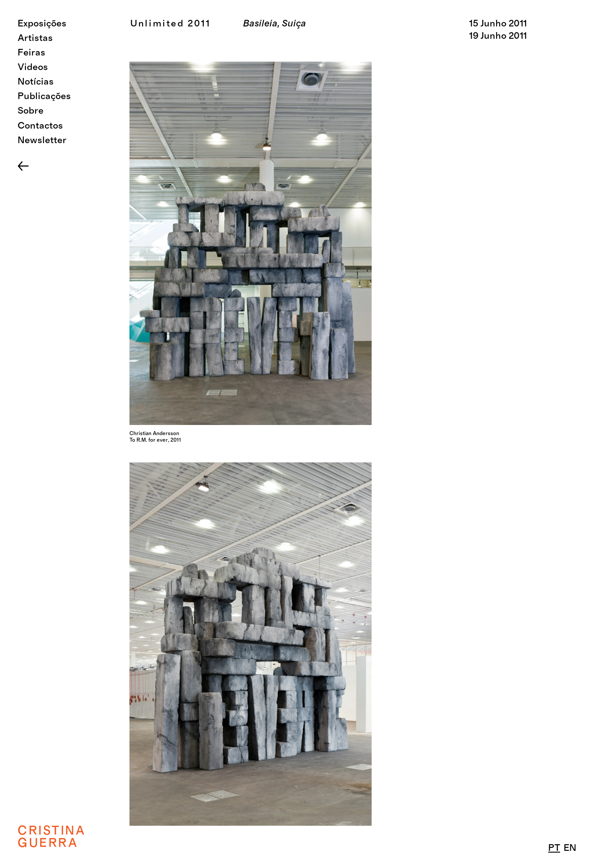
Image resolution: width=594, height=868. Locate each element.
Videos (33, 67)
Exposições (42, 24)
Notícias (36, 82)
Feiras (31, 53)
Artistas (35, 38)
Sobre (31, 111)
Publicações (44, 96)
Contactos (40, 126)
